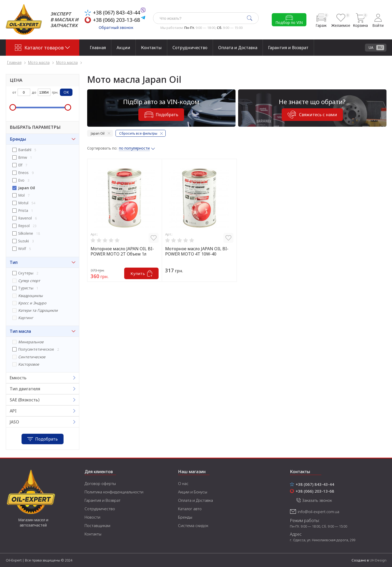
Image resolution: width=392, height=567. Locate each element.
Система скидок (193, 525)
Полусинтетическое (36, 349)
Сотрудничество (190, 48)
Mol (21, 195)
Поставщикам (97, 525)
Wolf (22, 249)
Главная (98, 48)
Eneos (23, 173)
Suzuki (23, 241)
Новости (92, 517)
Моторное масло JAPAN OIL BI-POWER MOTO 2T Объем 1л (122, 251)
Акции (123, 48)
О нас (183, 483)
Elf (20, 165)
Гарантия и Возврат (288, 48)
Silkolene (26, 233)
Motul (23, 203)
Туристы (26, 288)
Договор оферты (100, 483)
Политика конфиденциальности (114, 492)
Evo (21, 180)
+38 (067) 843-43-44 (116, 12)
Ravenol (25, 218)
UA (371, 47)
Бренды (185, 517)
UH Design (378, 560)
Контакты (151, 48)
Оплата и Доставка (238, 48)
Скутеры (26, 273)
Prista (23, 210)
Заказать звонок (317, 500)
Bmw (23, 157)
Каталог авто (190, 509)
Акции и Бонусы (193, 492)
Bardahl (25, 150)
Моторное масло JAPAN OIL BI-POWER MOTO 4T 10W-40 (197, 251)
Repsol (24, 226)
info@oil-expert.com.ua (318, 512)
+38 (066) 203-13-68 (116, 20)
